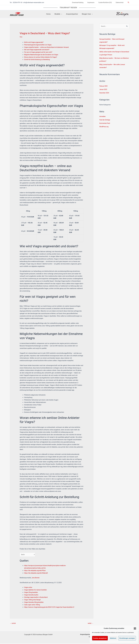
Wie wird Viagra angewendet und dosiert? (38, 50)
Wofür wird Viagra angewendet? (35, 42)
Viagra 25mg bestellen (32, 593)
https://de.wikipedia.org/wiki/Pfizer (36, 571)
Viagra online (29, 588)
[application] (62, 14)
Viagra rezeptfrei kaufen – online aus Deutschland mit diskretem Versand (48, 47)
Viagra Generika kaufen (32, 595)
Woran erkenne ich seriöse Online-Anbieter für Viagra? (42, 57)
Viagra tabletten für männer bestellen (37, 590)
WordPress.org (104, 127)
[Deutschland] (28, 555)
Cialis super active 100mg (33, 605)
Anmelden (103, 117)
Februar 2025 (104, 86)
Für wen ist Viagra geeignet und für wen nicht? (39, 52)
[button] (135, 628)
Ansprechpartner (78, 635)
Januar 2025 (104, 90)
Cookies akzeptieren (100, 638)
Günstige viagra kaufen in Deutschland (37, 598)
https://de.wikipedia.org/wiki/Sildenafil (37, 573)
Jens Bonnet (36, 578)
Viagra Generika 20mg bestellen (35, 603)
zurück (13, 624)
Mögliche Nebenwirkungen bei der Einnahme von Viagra (43, 55)
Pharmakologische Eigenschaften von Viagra (39, 45)
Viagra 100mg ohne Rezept (33, 600)
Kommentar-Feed (105, 123)
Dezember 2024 (105, 93)
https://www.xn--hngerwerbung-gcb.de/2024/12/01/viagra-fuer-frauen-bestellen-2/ (52, 608)
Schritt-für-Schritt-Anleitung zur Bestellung (38, 60)
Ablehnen (113, 638)
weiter (90, 624)
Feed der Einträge (105, 120)
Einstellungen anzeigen (127, 638)
